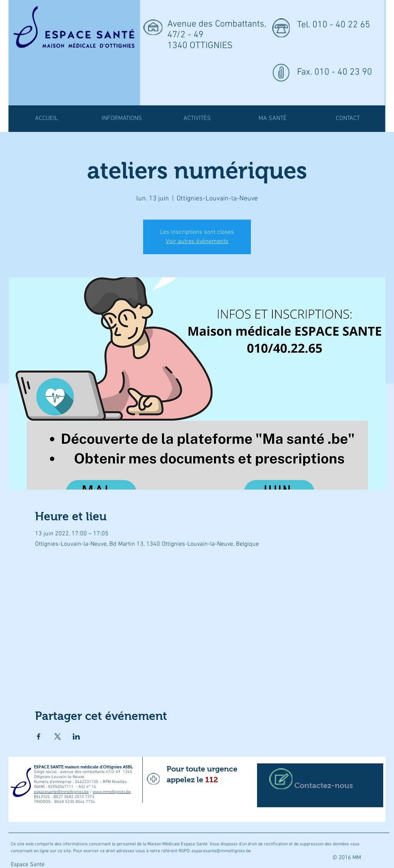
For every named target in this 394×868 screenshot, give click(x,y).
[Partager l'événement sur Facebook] (39, 736)
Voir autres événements (197, 242)
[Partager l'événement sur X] (58, 736)
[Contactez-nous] (320, 785)
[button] (197, 119)
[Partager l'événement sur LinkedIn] (76, 736)
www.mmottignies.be (112, 792)
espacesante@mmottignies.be (61, 792)
